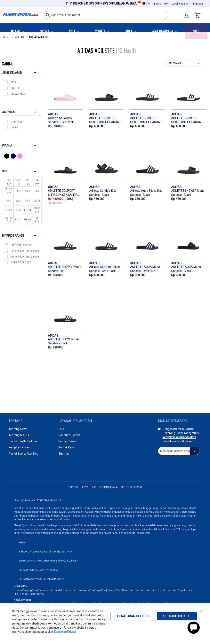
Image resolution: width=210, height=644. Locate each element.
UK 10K (37, 182)
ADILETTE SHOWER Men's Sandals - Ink (65, 269)
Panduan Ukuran (69, 435)
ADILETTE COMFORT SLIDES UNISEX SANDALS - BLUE (147, 120)
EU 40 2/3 (9, 220)
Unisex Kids (18, 94)
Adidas (19, 37)
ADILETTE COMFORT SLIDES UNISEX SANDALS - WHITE (188, 120)
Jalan (14, 127)
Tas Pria (140, 590)
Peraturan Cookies (133, 616)
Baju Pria (101, 590)
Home (7, 37)
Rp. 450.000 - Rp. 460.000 (25, 251)
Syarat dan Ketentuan (23, 441)
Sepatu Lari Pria (167, 590)
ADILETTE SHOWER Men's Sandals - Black (188, 193)
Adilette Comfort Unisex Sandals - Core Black (105, 269)
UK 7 (9, 201)
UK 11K (37, 220)
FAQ (61, 429)
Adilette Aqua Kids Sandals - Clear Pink (61, 120)
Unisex (15, 88)
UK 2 (28, 191)
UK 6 (37, 191)
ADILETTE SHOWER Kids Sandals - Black (64, 341)
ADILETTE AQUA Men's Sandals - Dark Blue (145, 269)
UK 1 (18, 191)
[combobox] (106, 15)
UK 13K (9, 182)
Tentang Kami (18, 429)
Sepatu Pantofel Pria (32, 594)
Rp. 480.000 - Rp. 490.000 (25, 257)
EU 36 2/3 (37, 210)
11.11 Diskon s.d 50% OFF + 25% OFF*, (105, 3)
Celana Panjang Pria (25, 590)
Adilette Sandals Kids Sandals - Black (103, 193)
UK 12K (28, 182)
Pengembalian (68, 441)
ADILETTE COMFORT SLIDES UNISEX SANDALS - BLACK (106, 120)
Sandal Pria (60, 590)
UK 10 (27, 220)
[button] (147, 3)
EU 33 (18, 210)
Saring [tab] (8, 64)
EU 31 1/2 (18, 182)
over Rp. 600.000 (21, 262)
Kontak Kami (67, 447)
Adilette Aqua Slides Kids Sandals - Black (146, 193)
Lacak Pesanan (180, 4)
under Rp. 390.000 (22, 245)
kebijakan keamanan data (179, 437)
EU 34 (27, 210)
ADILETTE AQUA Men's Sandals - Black (186, 269)
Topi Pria (151, 590)
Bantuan (198, 4)
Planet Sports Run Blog (23, 454)
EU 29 (9, 210)
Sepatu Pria (45, 590)
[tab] (22, 72)
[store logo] (20, 15)
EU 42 (18, 220)
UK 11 (37, 201)
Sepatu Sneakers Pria (81, 590)
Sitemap (64, 454)
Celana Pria (114, 590)
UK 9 (28, 201)
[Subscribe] (195, 451)
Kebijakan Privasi (19, 447)
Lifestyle (16, 122)
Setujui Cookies (177, 616)
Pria (13, 82)
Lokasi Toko (161, 4)
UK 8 (18, 201)
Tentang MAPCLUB (21, 435)
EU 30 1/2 (9, 191)
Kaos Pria (128, 590)
